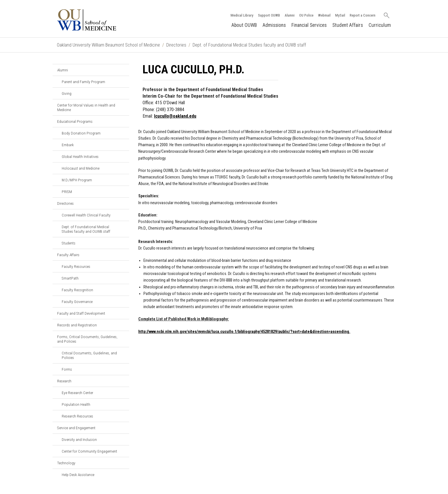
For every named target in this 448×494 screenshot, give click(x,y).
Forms (67, 369)
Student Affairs (348, 25)
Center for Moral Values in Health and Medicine (86, 107)
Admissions (274, 25)
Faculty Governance (77, 302)
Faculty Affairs (68, 255)
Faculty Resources (76, 266)
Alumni (290, 15)
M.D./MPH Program (77, 180)
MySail (340, 15)
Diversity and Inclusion (79, 439)
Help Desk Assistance (78, 475)
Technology (66, 463)
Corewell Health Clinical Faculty (86, 215)
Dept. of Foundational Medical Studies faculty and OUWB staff (249, 45)
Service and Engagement (76, 428)
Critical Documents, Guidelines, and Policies (89, 355)
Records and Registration (77, 325)
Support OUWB (269, 15)
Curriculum (380, 25)
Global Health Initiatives (80, 156)
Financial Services (309, 25)
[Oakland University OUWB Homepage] (100, 20)
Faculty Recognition (77, 290)
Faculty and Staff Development (81, 313)
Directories (176, 45)
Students (69, 243)
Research (64, 381)
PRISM (67, 192)
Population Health (76, 404)
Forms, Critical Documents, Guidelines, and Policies (87, 339)
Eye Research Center (77, 393)
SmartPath (70, 278)
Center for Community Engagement (89, 451)
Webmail (324, 15)
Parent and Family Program (83, 82)
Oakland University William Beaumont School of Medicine (108, 45)
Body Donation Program (81, 133)
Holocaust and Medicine (81, 168)
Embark (68, 145)
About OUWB (244, 25)
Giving (67, 93)
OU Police (306, 15)
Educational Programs (75, 121)
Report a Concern (363, 15)
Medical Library (242, 15)
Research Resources (77, 416)
